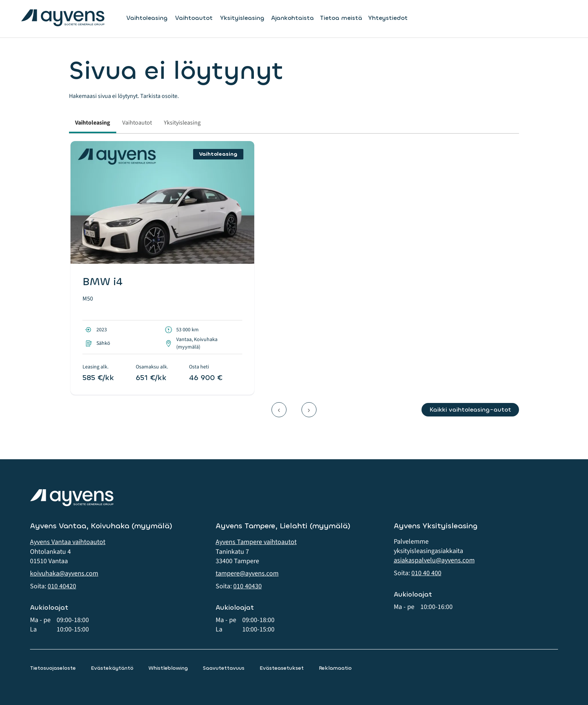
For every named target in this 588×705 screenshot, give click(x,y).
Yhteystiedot (388, 18)
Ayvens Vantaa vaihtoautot (68, 542)
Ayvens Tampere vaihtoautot (256, 542)
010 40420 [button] (62, 586)
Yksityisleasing (242, 18)
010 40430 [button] (247, 586)
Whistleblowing (168, 668)
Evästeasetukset (282, 668)
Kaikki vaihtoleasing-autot (470, 410)
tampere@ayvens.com (247, 573)
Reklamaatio (335, 668)
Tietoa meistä (341, 18)
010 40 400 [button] (426, 573)
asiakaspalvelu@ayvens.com (434, 560)
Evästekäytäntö (112, 668)
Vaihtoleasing (147, 18)
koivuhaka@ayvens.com (64, 573)
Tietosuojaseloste (53, 668)
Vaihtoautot (194, 18)
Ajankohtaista (292, 18)
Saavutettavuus (224, 668)
